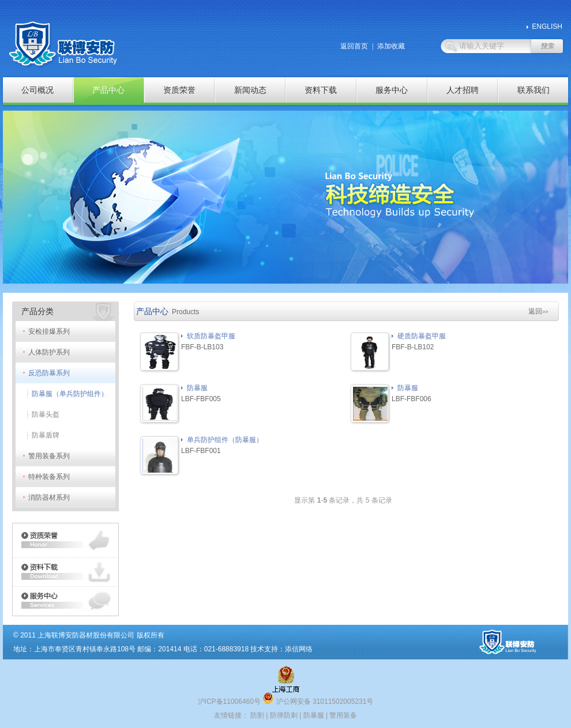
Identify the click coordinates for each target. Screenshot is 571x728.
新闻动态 (250, 90)
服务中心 (392, 90)
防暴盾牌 (46, 435)
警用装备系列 (49, 456)
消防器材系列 (49, 497)
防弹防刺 (284, 715)
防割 (257, 715)
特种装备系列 (49, 477)
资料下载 (321, 90)
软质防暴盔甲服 (211, 336)
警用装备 (343, 715)
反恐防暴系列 (49, 373)
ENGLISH (547, 27)
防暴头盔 (46, 414)
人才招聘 (463, 90)
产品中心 (108, 90)
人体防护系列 (49, 352)
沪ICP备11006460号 (229, 701)
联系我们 (534, 90)
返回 (538, 311)
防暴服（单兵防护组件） (70, 394)
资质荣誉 (179, 90)
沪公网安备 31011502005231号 (318, 701)
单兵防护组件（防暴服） (225, 440)
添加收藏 (391, 46)
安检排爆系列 (49, 331)
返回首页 (354, 46)
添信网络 (299, 649)
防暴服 (197, 388)
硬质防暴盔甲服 (422, 336)
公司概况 (37, 90)
